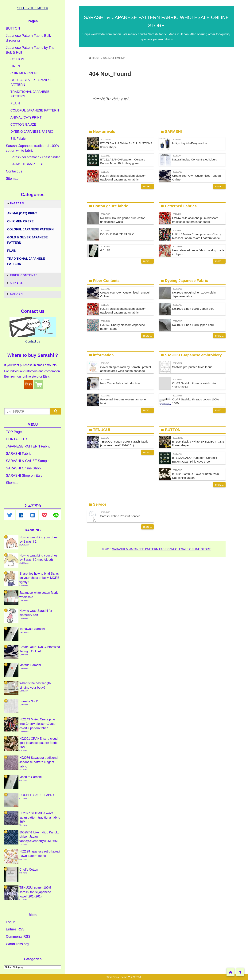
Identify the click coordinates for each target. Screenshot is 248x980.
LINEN (15, 66)
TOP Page (14, 432)
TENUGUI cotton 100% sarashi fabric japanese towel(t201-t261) (35, 892)
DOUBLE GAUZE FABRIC (117, 234)
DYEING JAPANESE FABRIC (32, 132)
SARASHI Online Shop (23, 468)
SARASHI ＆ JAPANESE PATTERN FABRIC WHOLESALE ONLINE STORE (161, 549)
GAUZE (105, 250)
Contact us (14, 171)
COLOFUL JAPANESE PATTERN (35, 110)
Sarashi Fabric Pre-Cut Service (120, 516)
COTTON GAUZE (23, 125)
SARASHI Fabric (19, 454)
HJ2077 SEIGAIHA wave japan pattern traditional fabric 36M (40, 817)
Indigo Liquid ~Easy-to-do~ (190, 143)
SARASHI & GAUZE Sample (28, 461)
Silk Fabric (18, 139)
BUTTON (13, 28)
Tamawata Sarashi (32, 629)
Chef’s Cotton (29, 869)
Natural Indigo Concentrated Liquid (195, 159)
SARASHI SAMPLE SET (28, 164)
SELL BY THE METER (33, 8)
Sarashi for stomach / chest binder (35, 157)
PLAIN (15, 103)
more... (147, 186)
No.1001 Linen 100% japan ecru (193, 325)
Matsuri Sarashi (30, 665)
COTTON (17, 59)
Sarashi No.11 (29, 701)
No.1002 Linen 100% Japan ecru (193, 309)
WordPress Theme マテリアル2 (124, 977)
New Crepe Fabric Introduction (120, 383)
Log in (11, 922)
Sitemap (12, 179)
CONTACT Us (17, 439)
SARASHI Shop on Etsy (24, 476)
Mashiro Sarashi (31, 777)
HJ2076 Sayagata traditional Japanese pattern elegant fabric (39, 762)
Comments (18, 937)
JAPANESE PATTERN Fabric (28, 446)
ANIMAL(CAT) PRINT (26, 117)
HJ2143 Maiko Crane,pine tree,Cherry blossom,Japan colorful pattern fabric (38, 724)
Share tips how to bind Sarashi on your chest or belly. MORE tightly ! (40, 578)
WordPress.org (17, 944)
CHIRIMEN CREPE (25, 73)
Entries (15, 929)
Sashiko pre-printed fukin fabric (192, 367)
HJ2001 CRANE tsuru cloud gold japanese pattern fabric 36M (39, 743)
